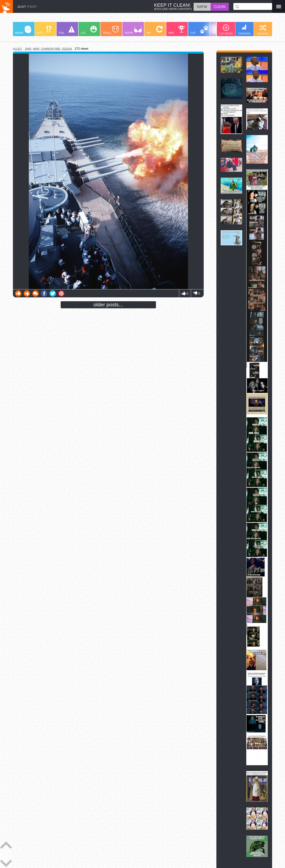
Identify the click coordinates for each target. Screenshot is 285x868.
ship (28, 49)
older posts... (108, 305)
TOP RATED (226, 30)
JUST (27, 7)
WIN (177, 30)
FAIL (67, 30)
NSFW (133, 30)
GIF (155, 30)
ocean (67, 49)
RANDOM (263, 30)
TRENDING (244, 29)
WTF (44, 30)
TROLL (111, 30)
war (36, 49)
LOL (89, 30)
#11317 (18, 49)
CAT (199, 30)
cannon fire (51, 49)
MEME (23, 30)
